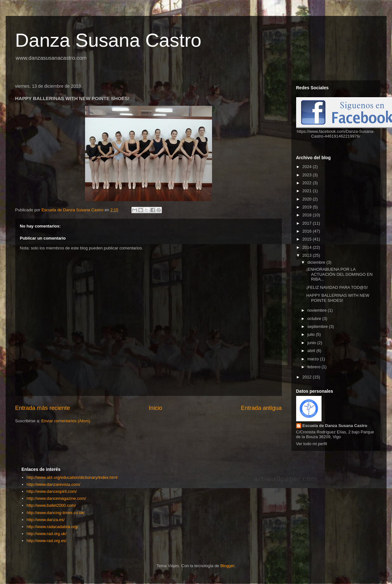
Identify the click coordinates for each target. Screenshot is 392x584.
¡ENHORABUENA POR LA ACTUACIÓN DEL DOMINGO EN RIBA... (339, 274)
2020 (308, 199)
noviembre (317, 310)
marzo (314, 359)
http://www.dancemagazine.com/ (56, 498)
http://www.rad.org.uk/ (47, 534)
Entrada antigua (261, 408)
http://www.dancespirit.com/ (52, 491)
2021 (308, 191)
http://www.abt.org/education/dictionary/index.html (72, 477)
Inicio (155, 408)
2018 (308, 215)
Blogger (227, 566)
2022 (308, 183)
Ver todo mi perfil (312, 444)
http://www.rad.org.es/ (47, 541)
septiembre (318, 326)
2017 (308, 223)
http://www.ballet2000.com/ (51, 505)
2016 (308, 231)
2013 (308, 255)
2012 (308, 377)
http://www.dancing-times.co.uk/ (56, 513)
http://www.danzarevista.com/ (53, 484)
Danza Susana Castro (108, 40)
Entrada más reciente (43, 408)
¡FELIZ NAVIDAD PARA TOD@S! (337, 287)
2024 (308, 167)
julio (312, 334)
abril (312, 351)
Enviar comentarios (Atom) (66, 421)
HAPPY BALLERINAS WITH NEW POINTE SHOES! (338, 298)
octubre (315, 319)
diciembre (317, 262)
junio (312, 343)
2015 (308, 239)
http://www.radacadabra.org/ (53, 527)
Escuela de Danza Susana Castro (335, 426)
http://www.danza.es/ (46, 520)
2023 (308, 175)
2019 (308, 207)
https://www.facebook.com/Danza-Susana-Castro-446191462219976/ (336, 134)
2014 (308, 247)
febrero (314, 367)
